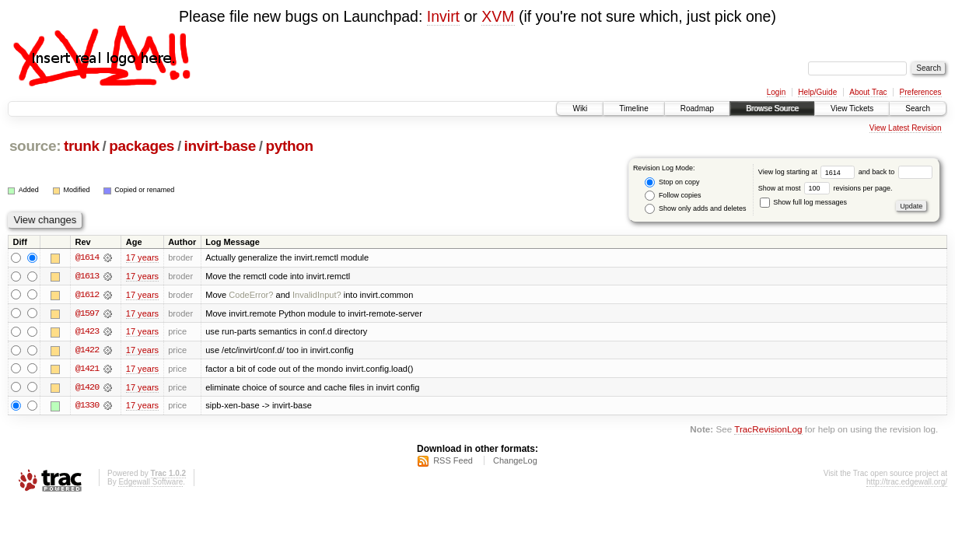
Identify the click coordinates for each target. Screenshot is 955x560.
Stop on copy (672, 182)
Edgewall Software (150, 483)
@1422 (87, 351)
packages (142, 146)
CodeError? (251, 295)
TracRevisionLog (768, 431)
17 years (142, 257)
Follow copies (673, 196)
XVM (498, 16)
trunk (82, 146)
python (289, 146)
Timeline (633, 108)
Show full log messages (803, 202)
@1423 (87, 332)
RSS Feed (453, 462)
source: (35, 146)
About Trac (868, 92)
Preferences (921, 92)
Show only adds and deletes (695, 209)
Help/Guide (817, 92)
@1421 (87, 369)
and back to (896, 172)
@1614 (87, 257)
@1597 (87, 313)
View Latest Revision (906, 128)
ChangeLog (515, 462)
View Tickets (852, 108)
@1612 (87, 295)
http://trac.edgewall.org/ (907, 483)
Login (776, 92)
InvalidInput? (317, 295)
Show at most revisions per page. (826, 188)
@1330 (87, 407)
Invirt (443, 16)
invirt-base (220, 146)
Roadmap (697, 108)
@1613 (87, 276)
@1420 (87, 388)
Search (918, 108)
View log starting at (808, 172)
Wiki (580, 108)
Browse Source (772, 108)
